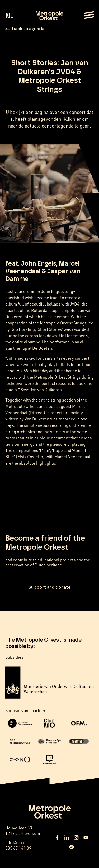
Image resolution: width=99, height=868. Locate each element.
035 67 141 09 (18, 848)
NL (9, 16)
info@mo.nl (16, 842)
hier (77, 119)
